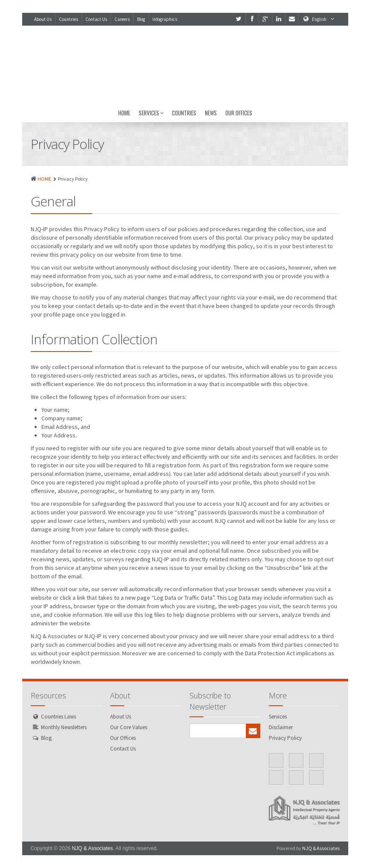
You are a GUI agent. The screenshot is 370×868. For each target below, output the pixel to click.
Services (151, 113)
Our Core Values (129, 727)
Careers (122, 19)
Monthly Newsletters (64, 727)
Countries (68, 19)
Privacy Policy (285, 738)
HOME (44, 179)
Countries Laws (58, 717)
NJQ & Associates (92, 848)
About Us (43, 19)
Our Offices (239, 113)
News (211, 113)
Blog (141, 19)
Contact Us (96, 19)
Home (124, 113)
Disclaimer (281, 727)
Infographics (165, 19)
